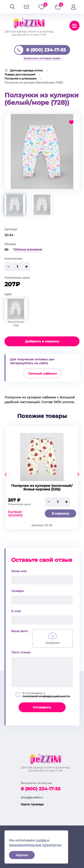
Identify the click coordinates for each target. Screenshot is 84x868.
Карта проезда (32, 804)
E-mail (16, 611)
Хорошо (22, 855)
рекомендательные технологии (35, 845)
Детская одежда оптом (27, 70)
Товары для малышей (20, 74)
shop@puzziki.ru (32, 797)
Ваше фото (19, 631)
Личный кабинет (43, 374)
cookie (41, 840)
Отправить (42, 707)
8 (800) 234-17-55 (46, 50)
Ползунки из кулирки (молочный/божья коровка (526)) (42, 487)
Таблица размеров (28, 249)
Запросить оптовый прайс (42, 58)
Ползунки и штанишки (20, 78)
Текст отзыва (21, 652)
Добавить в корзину (42, 341)
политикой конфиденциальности (46, 696)
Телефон (18, 591)
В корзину (60, 513)
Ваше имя (19, 571)
